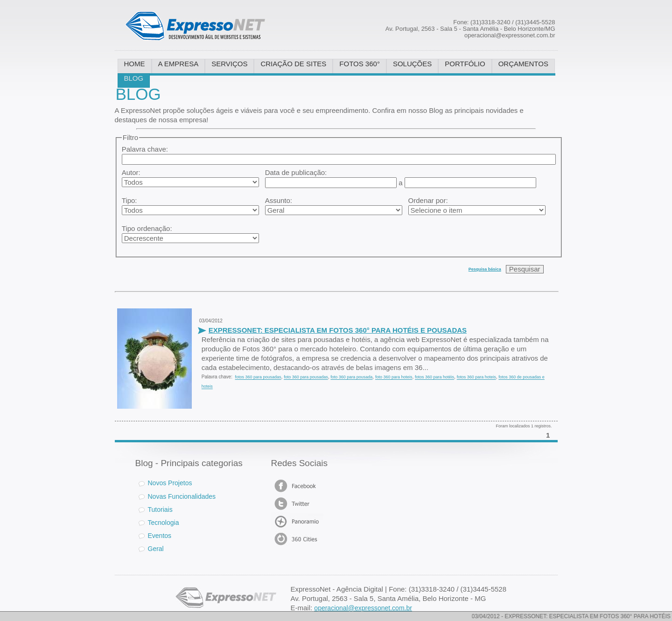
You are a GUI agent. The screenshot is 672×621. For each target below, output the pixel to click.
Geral (156, 548)
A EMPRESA (178, 64)
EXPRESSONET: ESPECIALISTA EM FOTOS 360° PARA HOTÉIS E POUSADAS (338, 330)
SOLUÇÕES (412, 64)
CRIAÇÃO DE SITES (293, 64)
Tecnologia (164, 522)
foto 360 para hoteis (394, 377)
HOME (135, 64)
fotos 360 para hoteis (476, 377)
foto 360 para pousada (351, 377)
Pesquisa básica (485, 269)
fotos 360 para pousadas (258, 377)
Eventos (160, 535)
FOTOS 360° (360, 64)
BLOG (134, 78)
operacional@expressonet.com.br (363, 608)
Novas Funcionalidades (182, 496)
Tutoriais (160, 509)
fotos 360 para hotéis (434, 377)
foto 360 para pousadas (306, 377)
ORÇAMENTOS (523, 64)
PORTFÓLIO (465, 64)
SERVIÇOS (229, 64)
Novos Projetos (165, 483)
